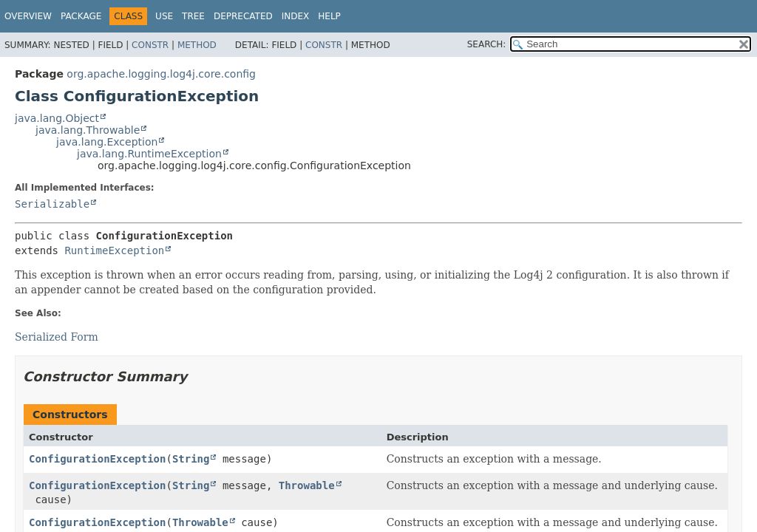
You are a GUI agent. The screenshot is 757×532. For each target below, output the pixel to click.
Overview (28, 16)
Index (296, 16)
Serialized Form (57, 337)
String (191, 459)
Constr (150, 45)
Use (164, 16)
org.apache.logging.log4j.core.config (161, 74)
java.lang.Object (57, 118)
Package (81, 16)
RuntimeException (114, 250)
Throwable (307, 485)
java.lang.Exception (107, 142)
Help (329, 16)
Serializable (52, 204)
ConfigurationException (97, 459)
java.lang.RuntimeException (149, 154)
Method (197, 45)
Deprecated (243, 16)
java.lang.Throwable (88, 130)
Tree (193, 16)
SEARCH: (487, 44)
